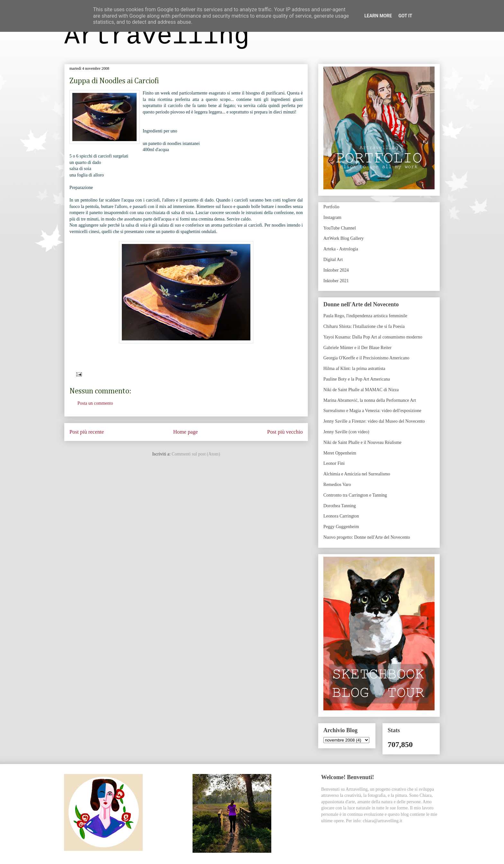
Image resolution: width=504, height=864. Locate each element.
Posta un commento (95, 403)
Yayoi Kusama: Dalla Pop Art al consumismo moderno (373, 337)
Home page (186, 432)
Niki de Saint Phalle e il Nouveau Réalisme (362, 442)
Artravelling (157, 36)
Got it (405, 16)
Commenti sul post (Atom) (196, 454)
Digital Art (333, 260)
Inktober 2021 (336, 281)
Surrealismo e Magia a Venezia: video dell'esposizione (372, 411)
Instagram (332, 217)
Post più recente (87, 432)
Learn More (378, 16)
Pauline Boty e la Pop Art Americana (357, 379)
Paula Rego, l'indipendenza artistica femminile (365, 316)
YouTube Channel (340, 228)
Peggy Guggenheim (341, 527)
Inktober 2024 (336, 270)
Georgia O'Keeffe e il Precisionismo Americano (366, 358)
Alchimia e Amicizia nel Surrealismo (357, 474)
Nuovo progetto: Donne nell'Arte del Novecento (367, 537)
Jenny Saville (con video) (346, 432)
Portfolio (331, 207)
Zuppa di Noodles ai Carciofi (114, 81)
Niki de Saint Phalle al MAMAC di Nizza (361, 390)
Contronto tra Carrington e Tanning (355, 495)
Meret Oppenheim (340, 453)
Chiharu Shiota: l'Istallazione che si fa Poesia (364, 326)
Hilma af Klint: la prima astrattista (354, 369)
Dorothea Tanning (340, 506)
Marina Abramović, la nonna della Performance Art (370, 400)
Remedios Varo (337, 485)
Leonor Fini (334, 463)
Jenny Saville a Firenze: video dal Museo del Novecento (374, 421)
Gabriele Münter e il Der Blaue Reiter (357, 348)
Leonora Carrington (341, 516)
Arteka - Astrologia (341, 249)
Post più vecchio (285, 432)
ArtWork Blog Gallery (344, 238)
